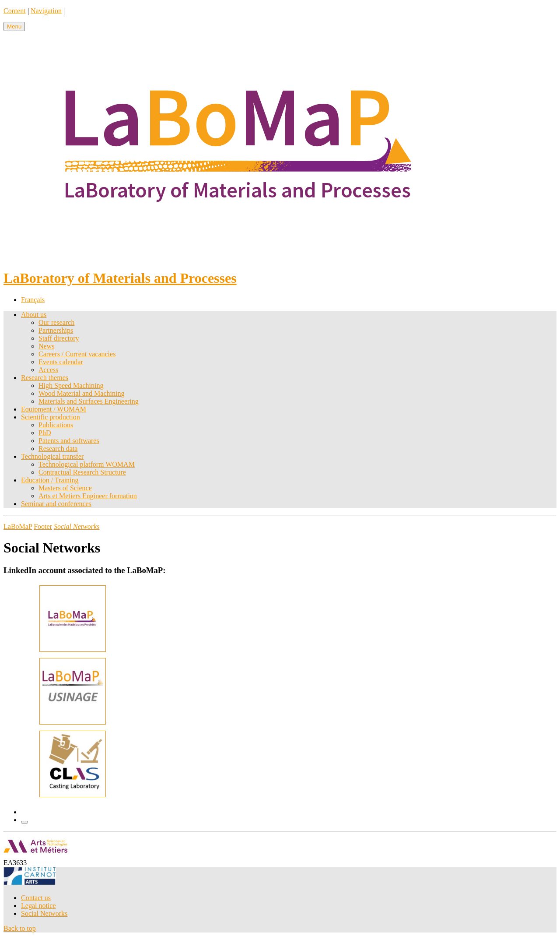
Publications (56, 425)
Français (33, 300)
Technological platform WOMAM (87, 464)
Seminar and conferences (56, 504)
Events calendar (61, 362)
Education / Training (50, 480)
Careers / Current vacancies (77, 354)
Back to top (20, 928)
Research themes (45, 378)
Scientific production (51, 417)
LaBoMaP (18, 526)
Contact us (36, 898)
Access (48, 370)
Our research (56, 322)
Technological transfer (52, 456)
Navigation (46, 11)
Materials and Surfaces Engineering (89, 401)
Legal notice (38, 906)
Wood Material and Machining (81, 393)
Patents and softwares (69, 441)
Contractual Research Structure (82, 472)
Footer (43, 526)
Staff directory (59, 338)
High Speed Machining (71, 385)
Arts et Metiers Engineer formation (88, 496)
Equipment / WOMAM (54, 409)
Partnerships (56, 330)
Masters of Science (65, 488)
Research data (58, 449)
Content (15, 11)
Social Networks (44, 913)
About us (34, 315)
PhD (45, 433)
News (46, 346)
